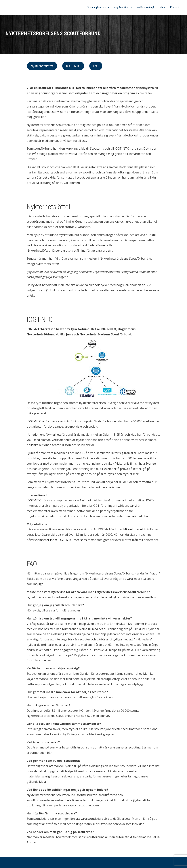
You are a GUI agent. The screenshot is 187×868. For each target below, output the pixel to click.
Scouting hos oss (97, 7)
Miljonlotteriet (133, 529)
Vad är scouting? (145, 7)
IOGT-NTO (73, 66)
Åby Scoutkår (121, 7)
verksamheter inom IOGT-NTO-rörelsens (58, 540)
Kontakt (174, 7)
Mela (162, 7)
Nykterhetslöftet (42, 66)
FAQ (96, 66)
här (49, 753)
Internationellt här (136, 516)
